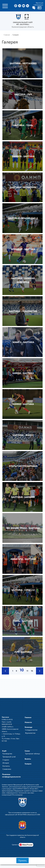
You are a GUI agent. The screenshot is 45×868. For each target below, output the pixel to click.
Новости (28, 722)
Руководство (7, 754)
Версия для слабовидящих (38, 4)
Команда (28, 727)
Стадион (6, 760)
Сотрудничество (31, 730)
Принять (22, 860)
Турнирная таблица (32, 754)
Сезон (27, 751)
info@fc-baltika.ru (8, 727)
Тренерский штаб (9, 757)
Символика (7, 769)
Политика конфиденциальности (11, 775)
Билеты (28, 759)
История (6, 763)
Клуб (4, 751)
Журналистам (30, 733)
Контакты (6, 766)
